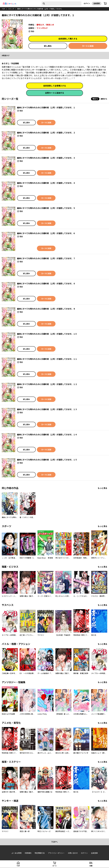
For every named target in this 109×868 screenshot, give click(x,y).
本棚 (91, 866)
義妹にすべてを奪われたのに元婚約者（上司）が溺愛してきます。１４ (47, 435)
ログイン (87, 3)
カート (55, 866)
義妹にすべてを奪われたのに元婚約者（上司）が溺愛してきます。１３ (47, 409)
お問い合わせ (73, 853)
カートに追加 (88, 46)
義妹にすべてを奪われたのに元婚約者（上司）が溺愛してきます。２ (46, 133)
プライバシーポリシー (56, 853)
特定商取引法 (40, 853)
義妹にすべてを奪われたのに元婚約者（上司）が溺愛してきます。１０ (47, 334)
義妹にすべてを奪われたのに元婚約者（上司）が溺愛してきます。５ (46, 208)
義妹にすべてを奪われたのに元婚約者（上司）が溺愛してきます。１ (46, 108)
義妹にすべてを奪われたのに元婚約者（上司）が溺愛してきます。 (40, 9)
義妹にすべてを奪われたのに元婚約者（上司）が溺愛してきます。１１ (47, 359)
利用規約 (28, 853)
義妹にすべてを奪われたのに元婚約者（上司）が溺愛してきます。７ (46, 258)
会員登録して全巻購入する (55, 86)
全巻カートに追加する (55, 93)
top (3, 9)
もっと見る (102, 488)
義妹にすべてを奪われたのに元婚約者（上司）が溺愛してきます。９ (46, 309)
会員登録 (97, 3)
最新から (104, 99)
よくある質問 (16, 853)
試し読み (48, 46)
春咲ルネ (40, 25)
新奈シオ (50, 25)
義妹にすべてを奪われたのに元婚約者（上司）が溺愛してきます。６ (46, 233)
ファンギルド (42, 28)
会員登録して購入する (68, 39)
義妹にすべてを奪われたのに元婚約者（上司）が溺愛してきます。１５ (47, 460)
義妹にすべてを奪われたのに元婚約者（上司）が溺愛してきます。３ (46, 158)
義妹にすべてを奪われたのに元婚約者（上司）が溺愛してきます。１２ (47, 384)
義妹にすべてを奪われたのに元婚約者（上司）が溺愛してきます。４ (46, 183)
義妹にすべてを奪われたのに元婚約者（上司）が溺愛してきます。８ (46, 284)
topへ (54, 842)
